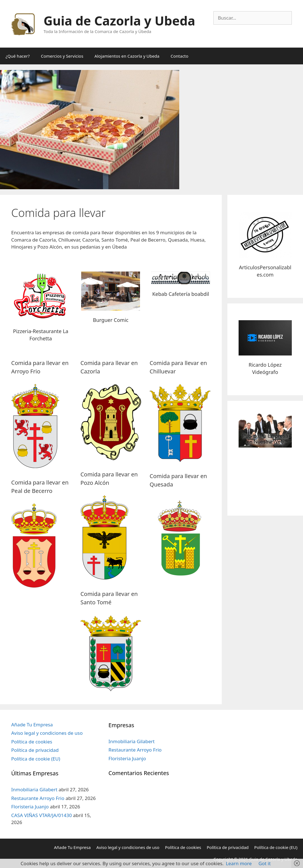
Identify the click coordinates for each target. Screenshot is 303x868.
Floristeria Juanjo (30, 807)
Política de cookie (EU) (36, 759)
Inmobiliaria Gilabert (34, 789)
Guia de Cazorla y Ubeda (119, 21)
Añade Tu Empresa (32, 725)
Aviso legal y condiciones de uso (47, 733)
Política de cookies (32, 742)
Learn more (239, 863)
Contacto (179, 56)
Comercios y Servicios (62, 56)
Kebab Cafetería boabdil (181, 294)
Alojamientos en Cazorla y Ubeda (127, 56)
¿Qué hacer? (18, 56)
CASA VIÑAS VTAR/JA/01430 (41, 815)
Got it (265, 863)
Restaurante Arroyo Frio (38, 798)
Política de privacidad (35, 750)
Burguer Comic (111, 320)
